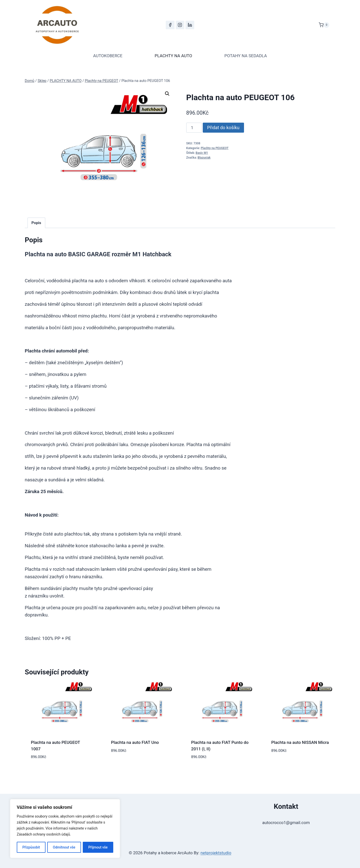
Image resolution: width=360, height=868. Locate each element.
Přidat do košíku (223, 128)
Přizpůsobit (31, 847)
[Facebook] (170, 25)
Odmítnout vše (64, 847)
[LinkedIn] (190, 25)
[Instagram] (180, 25)
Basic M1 (202, 153)
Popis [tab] (36, 223)
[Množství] (194, 128)
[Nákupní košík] (324, 25)
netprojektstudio (216, 853)
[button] (167, 94)
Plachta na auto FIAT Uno (135, 742)
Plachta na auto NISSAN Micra (300, 742)
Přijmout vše (98, 847)
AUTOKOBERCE (108, 56)
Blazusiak (204, 158)
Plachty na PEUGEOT (215, 148)
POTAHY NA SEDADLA (245, 56)
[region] (65, 829)
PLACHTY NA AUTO (173, 56)
